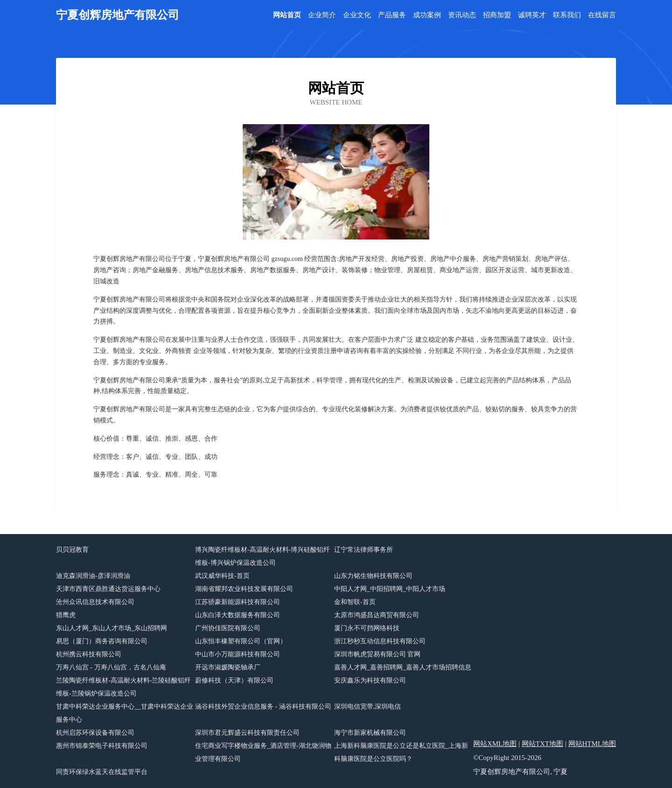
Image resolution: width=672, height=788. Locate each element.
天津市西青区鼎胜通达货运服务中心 (108, 589)
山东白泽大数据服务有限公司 (238, 615)
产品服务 (392, 15)
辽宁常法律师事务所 (364, 550)
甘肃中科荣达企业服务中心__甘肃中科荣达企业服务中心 (125, 713)
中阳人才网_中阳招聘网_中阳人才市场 (390, 589)
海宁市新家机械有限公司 (370, 733)
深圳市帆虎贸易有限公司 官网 (378, 654)
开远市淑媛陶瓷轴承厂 (228, 667)
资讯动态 (462, 15)
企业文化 (357, 15)
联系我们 (567, 15)
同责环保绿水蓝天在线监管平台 (102, 772)
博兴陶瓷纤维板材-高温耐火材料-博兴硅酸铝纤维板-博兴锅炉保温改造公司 (262, 556)
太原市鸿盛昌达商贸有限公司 (377, 615)
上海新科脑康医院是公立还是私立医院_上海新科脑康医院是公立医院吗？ (401, 752)
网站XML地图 (495, 744)
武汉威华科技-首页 (222, 576)
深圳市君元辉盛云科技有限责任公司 (247, 733)
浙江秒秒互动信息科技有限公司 (380, 641)
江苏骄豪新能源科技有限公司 (238, 602)
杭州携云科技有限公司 (89, 654)
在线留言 (602, 15)
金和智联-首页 (355, 602)
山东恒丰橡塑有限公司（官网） (241, 641)
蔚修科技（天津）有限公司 (234, 680)
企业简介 (322, 15)
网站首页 (287, 15)
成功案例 (427, 15)
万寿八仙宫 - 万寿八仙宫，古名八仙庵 (111, 667)
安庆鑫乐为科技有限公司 (370, 680)
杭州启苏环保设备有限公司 (95, 733)
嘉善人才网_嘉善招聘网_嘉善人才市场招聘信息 (403, 667)
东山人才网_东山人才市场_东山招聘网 (112, 628)
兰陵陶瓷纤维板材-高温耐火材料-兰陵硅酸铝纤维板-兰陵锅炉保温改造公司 (123, 687)
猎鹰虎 (66, 615)
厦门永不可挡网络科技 (367, 628)
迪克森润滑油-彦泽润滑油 (93, 576)
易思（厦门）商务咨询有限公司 (102, 641)
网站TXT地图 (542, 744)
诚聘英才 (532, 15)
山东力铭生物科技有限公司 (373, 576)
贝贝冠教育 (72, 550)
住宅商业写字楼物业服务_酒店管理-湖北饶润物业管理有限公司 (263, 752)
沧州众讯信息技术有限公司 (95, 602)
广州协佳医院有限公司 (228, 628)
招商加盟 (497, 15)
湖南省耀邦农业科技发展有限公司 (244, 589)
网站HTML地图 (592, 744)
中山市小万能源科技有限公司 (238, 654)
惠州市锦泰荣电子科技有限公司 (102, 746)
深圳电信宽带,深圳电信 (368, 707)
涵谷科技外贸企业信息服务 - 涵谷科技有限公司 (263, 707)
